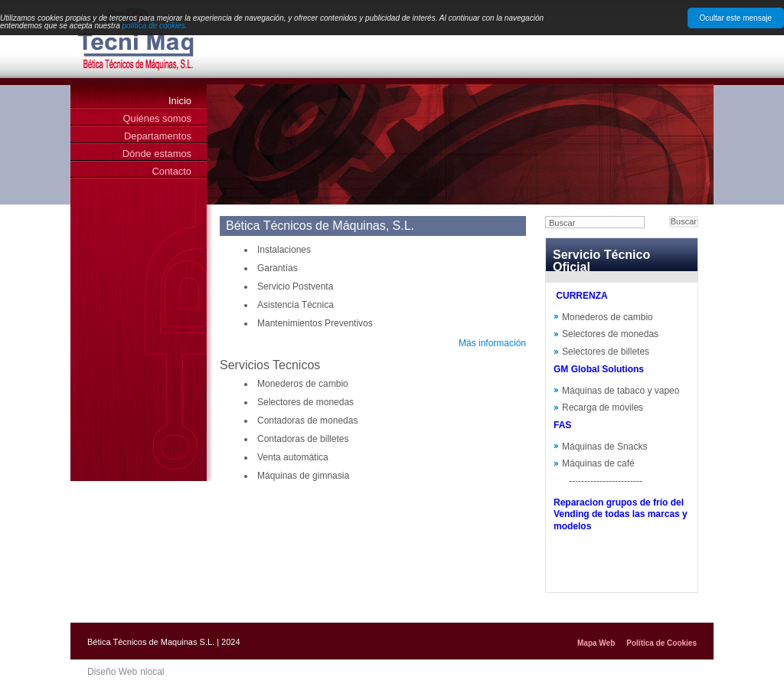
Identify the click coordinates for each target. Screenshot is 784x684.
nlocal (152, 672)
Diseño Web (112, 672)
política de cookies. (155, 26)
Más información (492, 343)
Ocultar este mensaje (736, 18)
